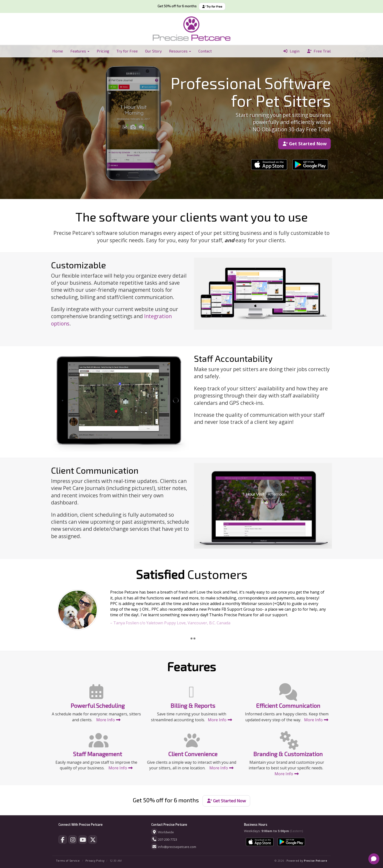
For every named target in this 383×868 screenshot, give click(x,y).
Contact (205, 51)
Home (58, 51)
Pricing (103, 51)
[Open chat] (374, 859)
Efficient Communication (288, 706)
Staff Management (98, 754)
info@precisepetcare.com (177, 847)
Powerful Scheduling (98, 706)
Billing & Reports (193, 706)
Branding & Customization (288, 754)
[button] (70, 611)
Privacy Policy (95, 861)
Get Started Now (305, 144)
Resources (180, 51)
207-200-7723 (168, 839)
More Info (108, 720)
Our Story (153, 51)
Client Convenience (193, 754)
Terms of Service (68, 861)
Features (80, 51)
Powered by (307, 861)
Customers (192, 574)
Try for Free (212, 6)
